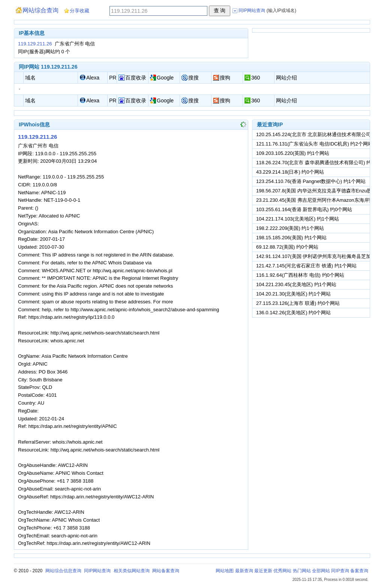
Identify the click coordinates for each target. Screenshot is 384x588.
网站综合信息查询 (63, 571)
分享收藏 (79, 11)
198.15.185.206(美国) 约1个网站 (291, 238)
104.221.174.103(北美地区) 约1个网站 (298, 219)
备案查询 (359, 571)
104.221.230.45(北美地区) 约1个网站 (296, 284)
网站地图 (225, 571)
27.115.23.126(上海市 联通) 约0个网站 (298, 303)
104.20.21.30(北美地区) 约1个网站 (293, 294)
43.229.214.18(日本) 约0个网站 (290, 172)
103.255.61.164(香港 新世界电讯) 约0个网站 (304, 209)
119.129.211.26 (35, 44)
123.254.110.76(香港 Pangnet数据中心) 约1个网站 (311, 181)
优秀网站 (282, 571)
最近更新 (263, 571)
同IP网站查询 (97, 571)
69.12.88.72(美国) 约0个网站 (287, 247)
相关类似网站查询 (132, 571)
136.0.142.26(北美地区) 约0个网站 (293, 313)
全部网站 (321, 571)
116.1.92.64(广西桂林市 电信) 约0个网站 (300, 275)
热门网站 (302, 571)
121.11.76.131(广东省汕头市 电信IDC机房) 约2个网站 (314, 144)
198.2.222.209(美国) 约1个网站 (290, 228)
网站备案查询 (166, 571)
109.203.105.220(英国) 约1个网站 (293, 153)
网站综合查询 (40, 10)
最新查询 (244, 571)
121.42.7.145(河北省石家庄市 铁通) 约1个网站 (306, 266)
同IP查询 (340, 571)
